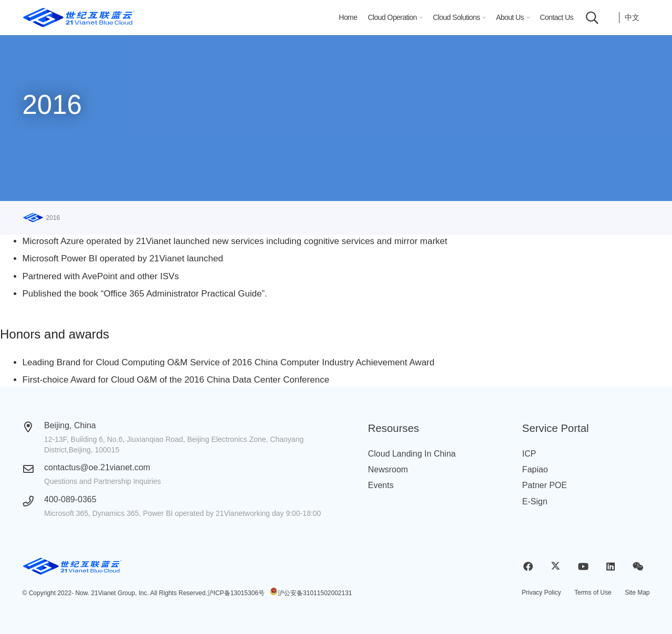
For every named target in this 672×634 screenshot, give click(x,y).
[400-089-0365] (34, 501)
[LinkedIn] (610, 567)
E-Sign (535, 501)
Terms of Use (593, 593)
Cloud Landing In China (412, 454)
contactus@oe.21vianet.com (97, 467)
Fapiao (535, 469)
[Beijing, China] (34, 427)
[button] (419, 18)
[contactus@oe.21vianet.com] (34, 469)
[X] (556, 567)
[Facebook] (528, 567)
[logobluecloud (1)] (79, 18)
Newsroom (388, 469)
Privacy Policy (542, 593)
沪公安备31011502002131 (315, 593)
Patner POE (545, 485)
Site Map (637, 593)
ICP (529, 454)
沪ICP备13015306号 (236, 593)
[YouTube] (583, 567)
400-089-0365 (70, 499)
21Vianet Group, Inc (119, 593)
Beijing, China (70, 425)
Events (381, 485)
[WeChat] (638, 567)
